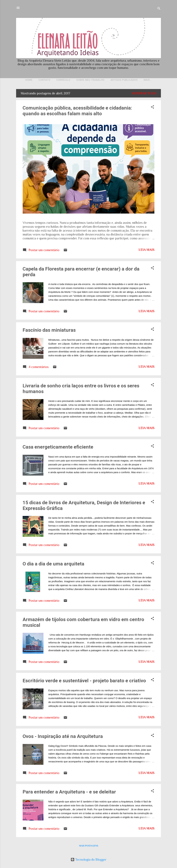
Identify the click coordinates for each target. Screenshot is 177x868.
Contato (44, 80)
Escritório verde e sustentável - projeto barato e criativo (84, 681)
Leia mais (146, 250)
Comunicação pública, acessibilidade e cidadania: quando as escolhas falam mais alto (77, 111)
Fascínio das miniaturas (49, 331)
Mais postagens (89, 846)
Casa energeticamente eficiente (58, 448)
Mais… (148, 80)
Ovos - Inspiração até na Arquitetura (63, 737)
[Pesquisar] (159, 9)
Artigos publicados (124, 80)
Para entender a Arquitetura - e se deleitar (69, 792)
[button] (152, 108)
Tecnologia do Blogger (88, 860)
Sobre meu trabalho (90, 80)
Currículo (63, 80)
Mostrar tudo (144, 94)
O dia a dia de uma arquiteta (53, 564)
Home (29, 80)
